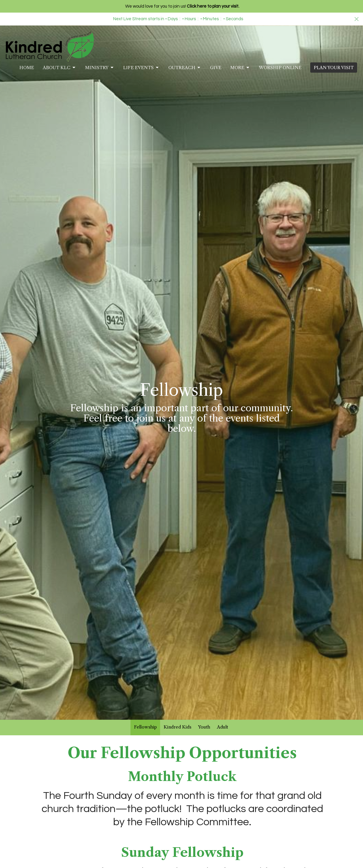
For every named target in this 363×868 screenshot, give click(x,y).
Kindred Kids (178, 727)
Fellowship (145, 727)
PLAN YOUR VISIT (334, 68)
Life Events (141, 68)
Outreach (185, 68)
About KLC (60, 68)
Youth (204, 727)
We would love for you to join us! (182, 6)
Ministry (100, 68)
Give (216, 68)
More (240, 68)
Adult (223, 727)
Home (27, 68)
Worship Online (280, 68)
